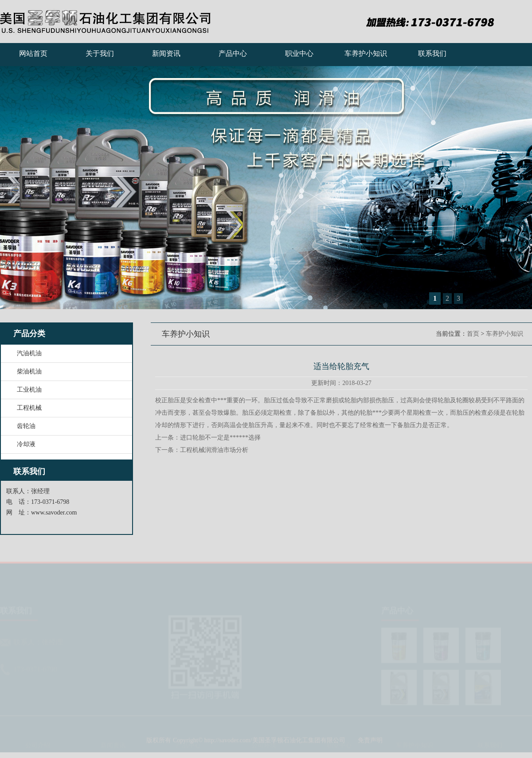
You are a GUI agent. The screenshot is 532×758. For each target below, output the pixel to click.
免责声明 (370, 744)
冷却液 (26, 444)
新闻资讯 (166, 53)
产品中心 (233, 53)
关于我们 (100, 53)
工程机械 (29, 408)
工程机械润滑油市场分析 (214, 450)
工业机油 (29, 390)
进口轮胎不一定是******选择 (220, 438)
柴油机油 (29, 371)
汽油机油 (29, 353)
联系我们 (432, 53)
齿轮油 (26, 426)
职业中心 (299, 53)
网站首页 (33, 53)
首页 (473, 334)
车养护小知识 (366, 53)
